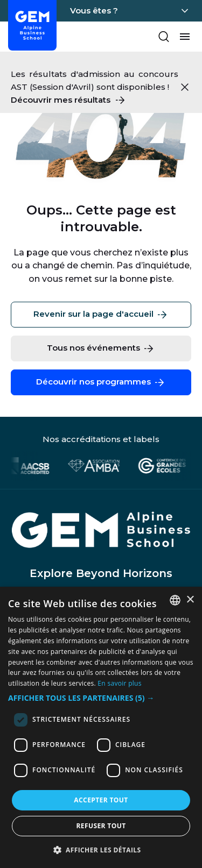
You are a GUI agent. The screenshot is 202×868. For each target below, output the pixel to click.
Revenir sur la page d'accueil (101, 315)
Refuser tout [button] (101, 826)
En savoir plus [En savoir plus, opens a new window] (119, 683)
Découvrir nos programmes (101, 382)
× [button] (190, 600)
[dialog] (101, 727)
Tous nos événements (101, 348)
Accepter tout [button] (101, 800)
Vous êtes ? (94, 10)
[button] (101, 698)
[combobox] (175, 600)
